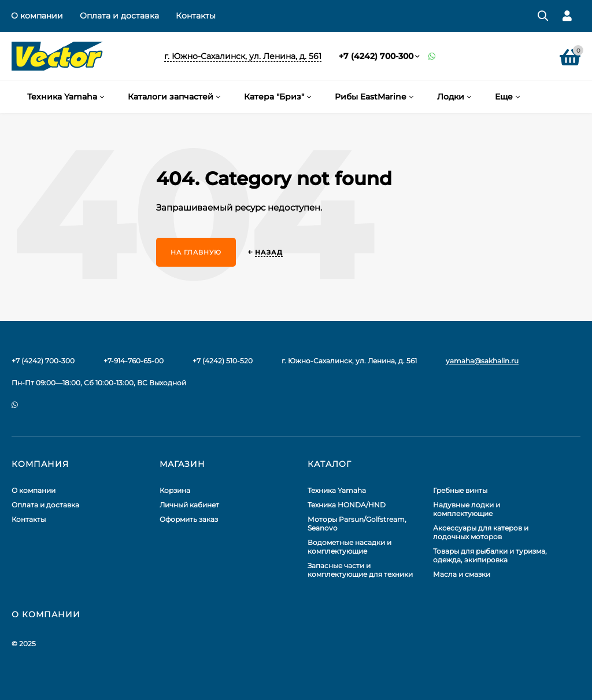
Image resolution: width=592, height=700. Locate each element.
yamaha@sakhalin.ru (482, 361)
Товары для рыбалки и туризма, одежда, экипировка (490, 555)
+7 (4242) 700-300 (376, 56)
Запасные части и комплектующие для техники (360, 570)
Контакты (196, 16)
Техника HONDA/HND (347, 505)
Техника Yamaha (337, 490)
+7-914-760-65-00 (134, 361)
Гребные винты (460, 490)
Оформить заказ (189, 519)
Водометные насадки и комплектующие (349, 547)
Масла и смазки (462, 574)
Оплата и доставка (119, 16)
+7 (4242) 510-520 (223, 361)
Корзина (175, 490)
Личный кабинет (189, 505)
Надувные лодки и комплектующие (467, 509)
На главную (196, 252)
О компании (37, 16)
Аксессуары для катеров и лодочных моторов (481, 532)
